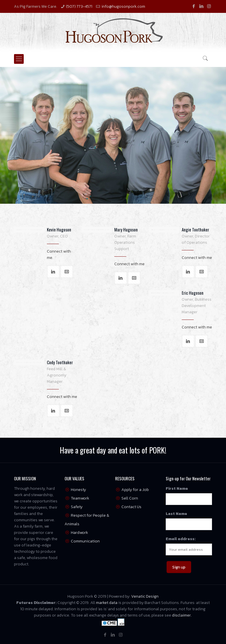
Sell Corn (130, 498)
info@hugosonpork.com (123, 6)
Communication (85, 541)
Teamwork (80, 498)
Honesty (78, 490)
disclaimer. (182, 615)
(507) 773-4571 (79, 6)
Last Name (176, 514)
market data (107, 603)
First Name (177, 489)
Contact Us (131, 507)
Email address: (181, 539)
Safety (77, 507)
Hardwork (79, 533)
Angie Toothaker (195, 229)
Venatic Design (145, 596)
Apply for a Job (135, 490)
